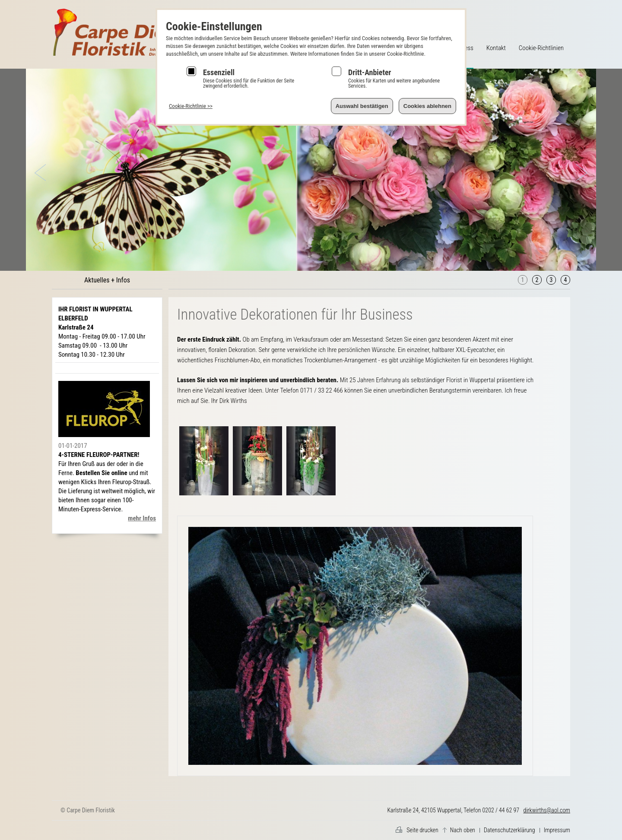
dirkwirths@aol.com (547, 810)
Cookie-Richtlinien (541, 48)
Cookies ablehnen (427, 106)
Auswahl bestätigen (362, 106)
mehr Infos (142, 518)
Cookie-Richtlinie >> (191, 106)
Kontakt (496, 48)
